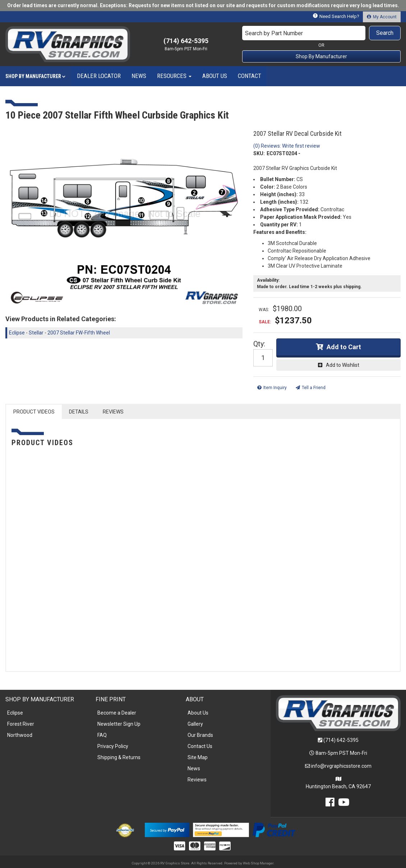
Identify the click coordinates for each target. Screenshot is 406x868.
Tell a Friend (314, 388)
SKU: (259, 153)
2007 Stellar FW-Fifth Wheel (79, 333)
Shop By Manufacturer (321, 56)
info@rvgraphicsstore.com (341, 766)
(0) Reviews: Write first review (287, 146)
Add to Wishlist (343, 365)
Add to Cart (344, 347)
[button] (321, 33)
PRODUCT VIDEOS (34, 412)
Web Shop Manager (258, 863)
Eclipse (17, 333)
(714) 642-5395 (341, 740)
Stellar (36, 333)
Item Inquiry (275, 388)
